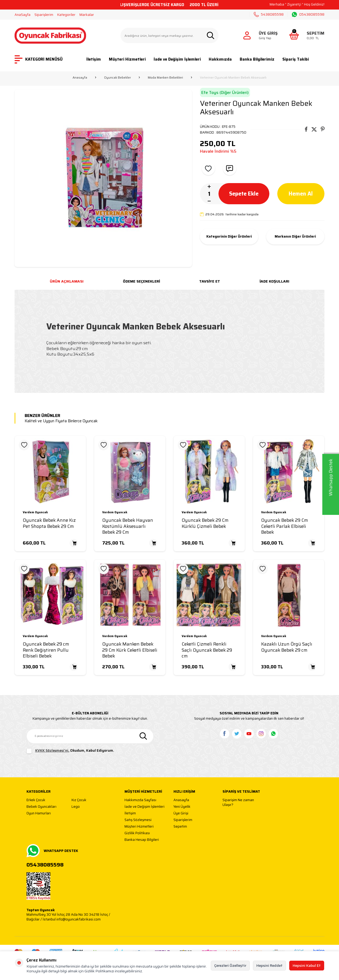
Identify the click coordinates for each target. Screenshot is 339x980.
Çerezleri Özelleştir (230, 965)
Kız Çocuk (79, 800)
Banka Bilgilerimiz (257, 59)
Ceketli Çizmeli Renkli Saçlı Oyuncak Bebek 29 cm (207, 650)
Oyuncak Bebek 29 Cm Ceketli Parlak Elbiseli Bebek (285, 526)
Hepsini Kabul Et (307, 965)
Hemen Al (301, 193)
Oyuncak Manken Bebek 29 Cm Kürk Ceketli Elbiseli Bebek (130, 650)
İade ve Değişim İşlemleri (177, 59)
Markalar (87, 15)
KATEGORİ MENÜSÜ (39, 59)
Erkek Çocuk (36, 800)
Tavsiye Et (210, 281)
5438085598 (269, 14)
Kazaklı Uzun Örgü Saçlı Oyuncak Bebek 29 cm (287, 647)
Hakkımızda (220, 59)
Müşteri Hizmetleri (127, 59)
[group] (103, 178)
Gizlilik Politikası (137, 833)
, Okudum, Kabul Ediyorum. (70, 751)
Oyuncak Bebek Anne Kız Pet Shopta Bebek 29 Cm (49, 523)
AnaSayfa (23, 15)
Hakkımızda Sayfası (140, 800)
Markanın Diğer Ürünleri (295, 237)
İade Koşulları (274, 281)
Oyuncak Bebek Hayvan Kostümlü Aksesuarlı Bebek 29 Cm (128, 526)
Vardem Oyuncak (35, 513)
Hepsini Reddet (269, 965)
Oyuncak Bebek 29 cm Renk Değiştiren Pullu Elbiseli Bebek (46, 650)
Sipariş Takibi (296, 59)
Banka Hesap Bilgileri (142, 840)
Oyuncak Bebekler (117, 78)
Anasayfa (80, 78)
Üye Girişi (181, 813)
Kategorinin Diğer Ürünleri (229, 237)
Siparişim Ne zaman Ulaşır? (238, 802)
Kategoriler (66, 15)
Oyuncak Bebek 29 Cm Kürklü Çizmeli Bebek (205, 523)
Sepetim (180, 827)
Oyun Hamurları (39, 813)
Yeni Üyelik (182, 807)
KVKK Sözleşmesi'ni (52, 750)
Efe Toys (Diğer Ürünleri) (225, 92)
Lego (76, 807)
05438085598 (308, 15)
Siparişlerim (44, 15)
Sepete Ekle (244, 193)
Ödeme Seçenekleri (141, 281)
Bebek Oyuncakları (41, 807)
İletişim (94, 59)
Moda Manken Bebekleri (165, 78)
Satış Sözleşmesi (138, 820)
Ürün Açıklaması (67, 281)
